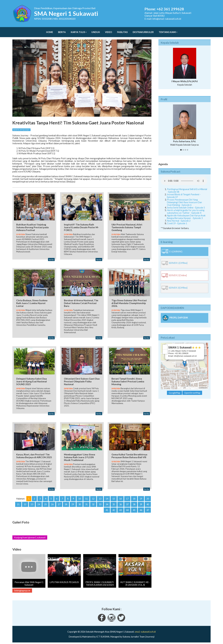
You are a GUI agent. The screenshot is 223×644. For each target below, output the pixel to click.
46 (141, 509)
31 (86, 504)
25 (46, 504)
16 (120, 498)
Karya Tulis (78, 31)
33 (100, 504)
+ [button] (165, 344)
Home (50, 31)
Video (108, 31)
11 (86, 498)
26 (52, 504)
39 (141, 504)
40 (148, 504)
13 (100, 498)
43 (120, 509)
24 (39, 504)
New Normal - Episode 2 (179, 218)
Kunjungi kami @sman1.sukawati (30, 537)
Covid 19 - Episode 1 (177, 220)
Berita (62, 31)
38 (134, 504)
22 (25, 504)
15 (114, 498)
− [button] (165, 349)
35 (114, 504)
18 (134, 498)
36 (120, 504)
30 (80, 504)
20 (148, 498)
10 (80, 498)
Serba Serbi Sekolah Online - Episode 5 (186, 204)
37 (127, 504)
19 (141, 498)
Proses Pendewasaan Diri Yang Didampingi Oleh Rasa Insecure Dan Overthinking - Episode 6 (184, 199)
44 (127, 509)
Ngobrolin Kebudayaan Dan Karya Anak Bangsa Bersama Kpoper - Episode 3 (186, 214)
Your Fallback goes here (184, 178)
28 (66, 504)
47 (148, 509)
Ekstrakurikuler (143, 31)
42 (114, 509)
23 (32, 504)
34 (107, 504)
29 (73, 504)
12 (93, 498)
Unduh (96, 31)
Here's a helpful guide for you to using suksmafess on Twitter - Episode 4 (186, 208)
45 (134, 509)
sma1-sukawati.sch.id (145, 631)
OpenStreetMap (192, 385)
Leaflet (180, 385)
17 (127, 498)
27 (59, 504)
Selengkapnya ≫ (22, 590)
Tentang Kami (167, 31)
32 (93, 504)
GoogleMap (174, 390)
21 (18, 504)
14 (107, 498)
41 (107, 509)
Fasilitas (122, 31)
